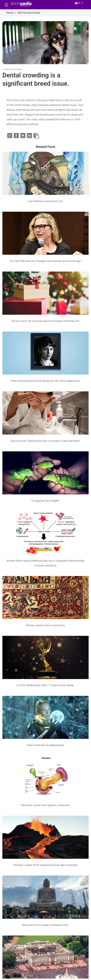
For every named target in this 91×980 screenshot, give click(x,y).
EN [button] (77, 3)
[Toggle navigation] (6, 5)
